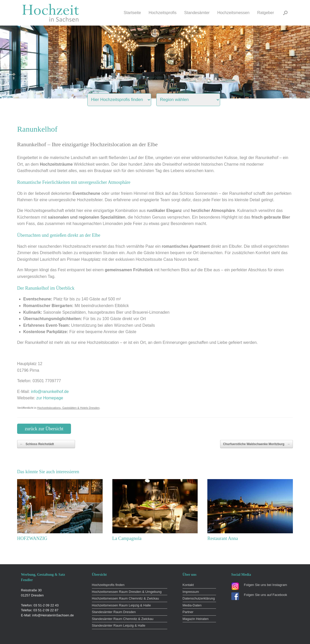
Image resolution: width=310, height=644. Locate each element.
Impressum (191, 592)
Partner (188, 612)
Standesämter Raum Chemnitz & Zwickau (123, 619)
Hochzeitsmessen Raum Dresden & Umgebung (127, 592)
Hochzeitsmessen (233, 13)
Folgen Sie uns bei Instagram (265, 585)
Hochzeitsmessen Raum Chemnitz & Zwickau (126, 598)
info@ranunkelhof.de (50, 392)
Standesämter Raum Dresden (114, 612)
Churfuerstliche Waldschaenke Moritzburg (257, 444)
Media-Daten (192, 605)
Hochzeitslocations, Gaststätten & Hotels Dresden (68, 408)
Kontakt (188, 585)
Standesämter (197, 13)
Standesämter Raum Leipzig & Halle (119, 625)
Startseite (132, 13)
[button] (285, 13)
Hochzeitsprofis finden (108, 585)
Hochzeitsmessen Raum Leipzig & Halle (121, 605)
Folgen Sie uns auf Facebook (265, 595)
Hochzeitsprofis (163, 13)
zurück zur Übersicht (44, 429)
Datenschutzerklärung (199, 598)
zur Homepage (50, 398)
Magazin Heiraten (196, 619)
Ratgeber (266, 13)
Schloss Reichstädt (37, 444)
